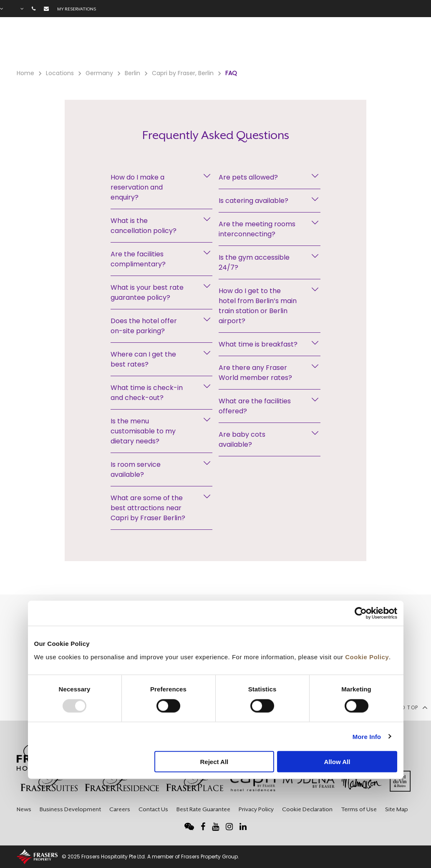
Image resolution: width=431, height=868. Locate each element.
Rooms (123, 46)
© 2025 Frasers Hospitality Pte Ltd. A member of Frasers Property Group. (150, 857)
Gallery (344, 46)
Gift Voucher (227, 46)
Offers (189, 46)
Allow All (337, 762)
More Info (367, 736)
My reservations (77, 9)
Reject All (214, 762)
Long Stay (309, 46)
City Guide (380, 46)
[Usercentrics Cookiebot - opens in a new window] (361, 613)
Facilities (156, 46)
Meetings (270, 46)
